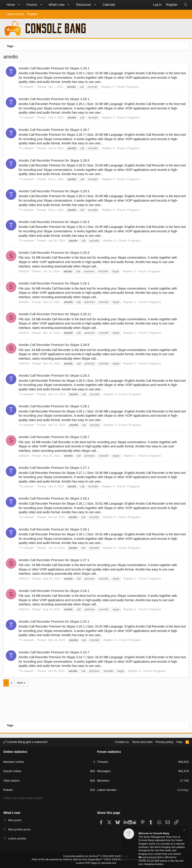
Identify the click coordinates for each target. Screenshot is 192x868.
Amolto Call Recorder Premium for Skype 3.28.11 (55, 314)
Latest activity (15, 14)
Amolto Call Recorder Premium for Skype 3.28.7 (54, 130)
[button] (19, 5)
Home (11, 5)
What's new (57, 5)
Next (20, 683)
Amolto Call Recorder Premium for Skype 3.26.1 (54, 498)
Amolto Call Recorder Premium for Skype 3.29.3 (54, 191)
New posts (15, 820)
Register (33, 14)
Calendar (109, 5)
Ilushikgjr (183, 789)
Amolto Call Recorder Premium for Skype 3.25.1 (54, 621)
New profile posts (20, 829)
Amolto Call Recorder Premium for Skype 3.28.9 (54, 160)
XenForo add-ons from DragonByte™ (83, 859)
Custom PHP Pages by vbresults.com (96, 863)
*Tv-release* (27, 87)
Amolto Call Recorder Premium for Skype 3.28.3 (54, 222)
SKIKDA (24, 271)
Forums (32, 5)
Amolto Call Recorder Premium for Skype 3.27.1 (54, 468)
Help (180, 741)
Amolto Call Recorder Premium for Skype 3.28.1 (54, 99)
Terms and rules (142, 741)
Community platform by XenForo (96, 856)
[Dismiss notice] (184, 831)
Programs (133, 87)
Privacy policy (164, 741)
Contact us (122, 741)
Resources (84, 5)
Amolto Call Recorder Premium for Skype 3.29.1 (54, 68)
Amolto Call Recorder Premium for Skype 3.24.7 (54, 652)
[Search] (186, 5)
